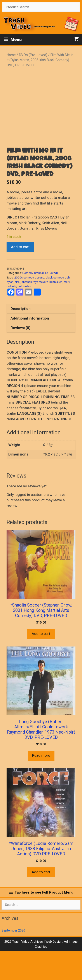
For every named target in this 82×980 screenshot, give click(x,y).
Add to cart (20, 276)
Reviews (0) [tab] (20, 356)
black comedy (55, 306)
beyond (40, 306)
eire (17, 311)
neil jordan (24, 315)
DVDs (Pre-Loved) (33, 55)
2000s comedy (24, 306)
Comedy (28, 302)
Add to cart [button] (41, 662)
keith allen (56, 311)
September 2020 (13, 959)
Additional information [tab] (30, 347)
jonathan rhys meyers (34, 311)
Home (11, 55)
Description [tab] (21, 337)
